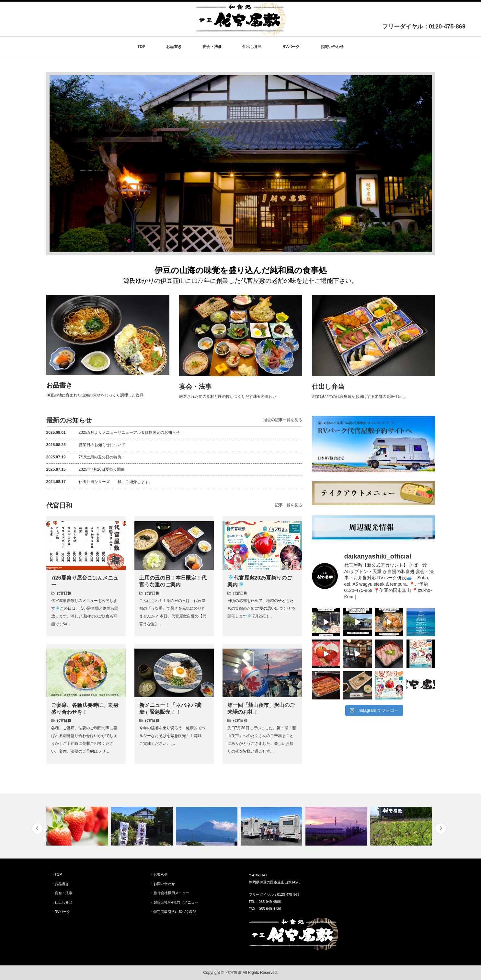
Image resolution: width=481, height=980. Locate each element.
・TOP (57, 874)
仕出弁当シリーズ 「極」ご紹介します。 (99, 482)
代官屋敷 (234, 973)
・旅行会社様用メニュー (170, 893)
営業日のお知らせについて (86, 445)
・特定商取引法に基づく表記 (173, 912)
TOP (141, 47)
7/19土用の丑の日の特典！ (86, 457)
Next (441, 829)
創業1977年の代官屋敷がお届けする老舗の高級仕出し (359, 397)
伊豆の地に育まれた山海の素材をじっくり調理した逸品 (95, 395)
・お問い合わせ (162, 884)
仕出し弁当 (252, 47)
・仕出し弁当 (62, 902)
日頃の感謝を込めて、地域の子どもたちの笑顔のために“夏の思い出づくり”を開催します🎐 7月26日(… (262, 608)
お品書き (174, 47)
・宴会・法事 (62, 893)
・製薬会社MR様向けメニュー (174, 902)
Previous (37, 829)
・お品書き (60, 884)
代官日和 (64, 593)
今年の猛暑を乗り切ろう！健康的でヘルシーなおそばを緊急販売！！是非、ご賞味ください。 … (172, 736)
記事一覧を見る (289, 505)
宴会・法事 (212, 47)
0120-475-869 (447, 27)
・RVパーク (61, 912)
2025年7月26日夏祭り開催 (86, 469)
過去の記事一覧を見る (283, 420)
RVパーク (291, 47)
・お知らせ (159, 874)
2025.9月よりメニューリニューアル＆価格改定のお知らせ (113, 432)
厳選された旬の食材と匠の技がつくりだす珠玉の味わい (228, 397)
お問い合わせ (332, 47)
